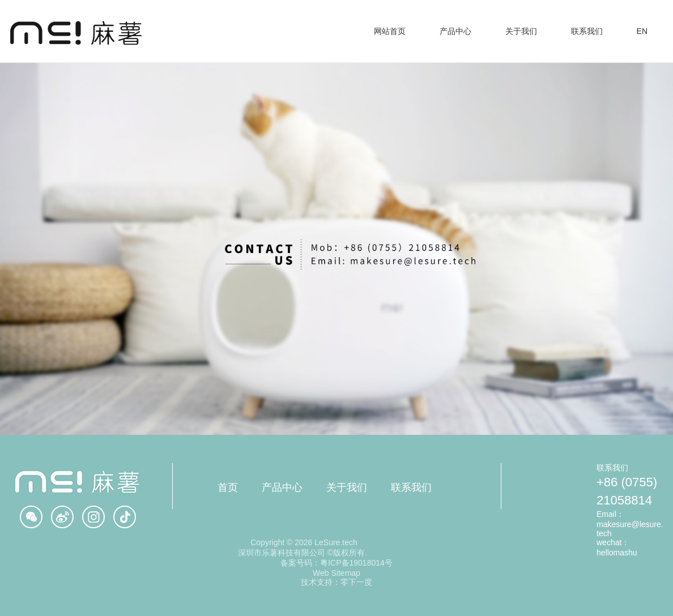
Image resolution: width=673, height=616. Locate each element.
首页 (228, 487)
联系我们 (411, 487)
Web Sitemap (336, 573)
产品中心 (282, 487)
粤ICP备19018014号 (356, 563)
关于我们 (347, 487)
